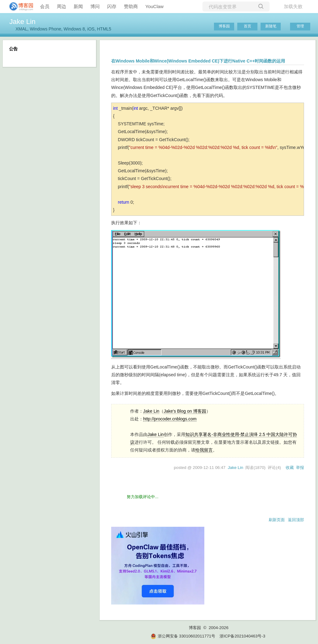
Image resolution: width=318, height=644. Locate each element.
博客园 (224, 26)
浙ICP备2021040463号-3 (242, 636)
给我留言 (204, 450)
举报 (300, 468)
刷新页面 (277, 520)
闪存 (112, 6)
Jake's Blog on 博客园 (185, 411)
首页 (248, 26)
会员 (45, 6)
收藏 (290, 468)
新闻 (78, 6)
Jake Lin (22, 21)
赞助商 (131, 6)
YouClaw (154, 6)
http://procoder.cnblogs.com (170, 419)
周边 (61, 6)
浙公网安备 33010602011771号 (183, 636)
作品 (139, 434)
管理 (300, 26)
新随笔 (271, 26)
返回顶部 (296, 520)
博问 (95, 6)
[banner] (19, 7)
